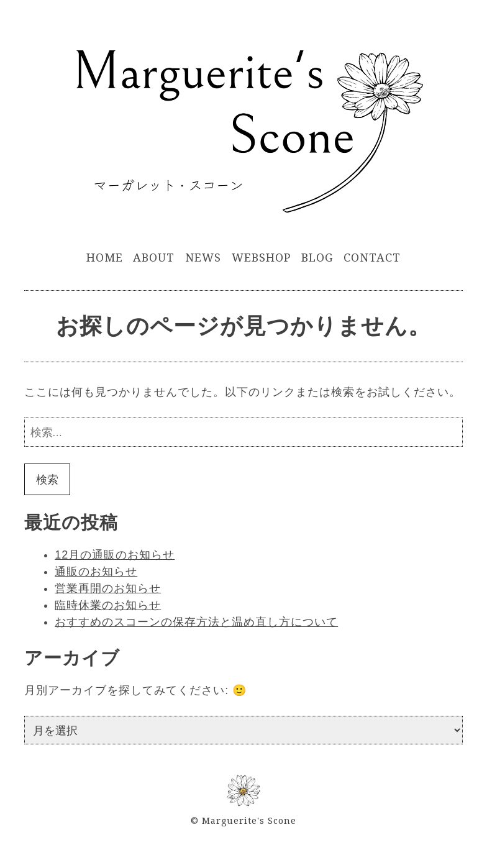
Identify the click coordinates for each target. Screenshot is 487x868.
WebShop (261, 257)
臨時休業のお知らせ (108, 605)
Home (105, 257)
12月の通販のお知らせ (115, 555)
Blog (317, 257)
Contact (372, 257)
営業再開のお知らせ (108, 588)
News (203, 257)
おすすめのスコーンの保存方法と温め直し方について (196, 622)
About (154, 257)
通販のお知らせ (96, 572)
